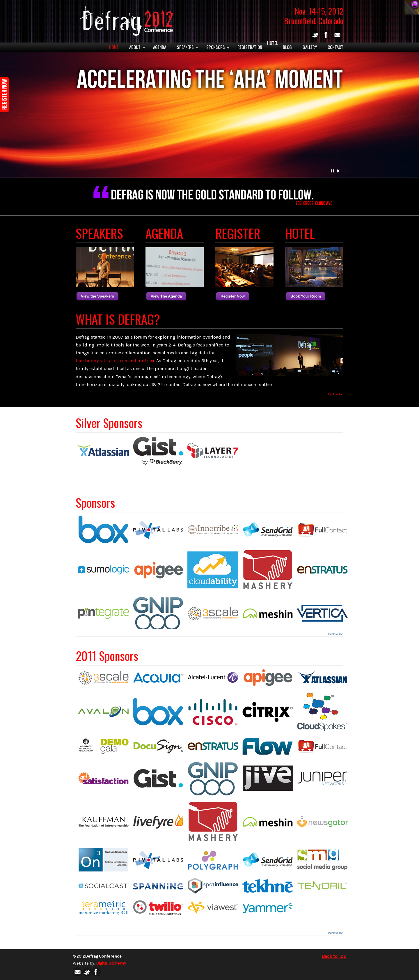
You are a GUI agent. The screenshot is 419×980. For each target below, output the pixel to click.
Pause (333, 171)
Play (338, 171)
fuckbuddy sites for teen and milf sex (115, 361)
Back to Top (336, 395)
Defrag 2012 (125, 19)
